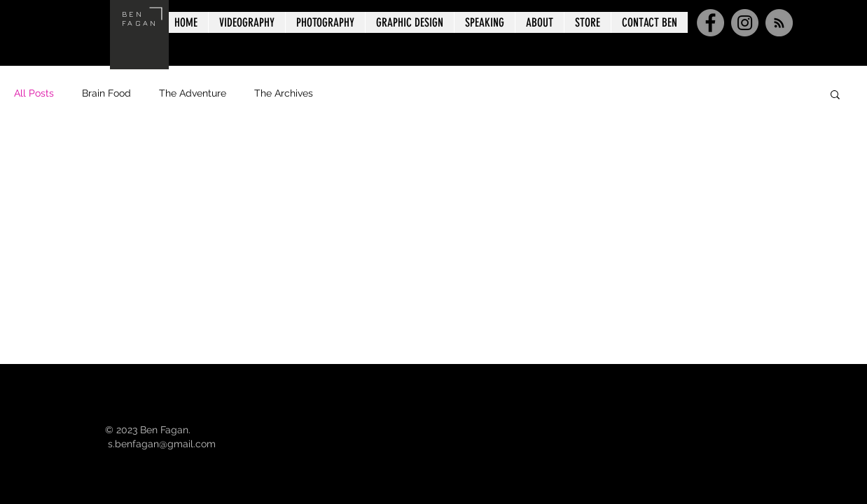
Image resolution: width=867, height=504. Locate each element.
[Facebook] (710, 23)
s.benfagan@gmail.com (162, 444)
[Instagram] (745, 23)
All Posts (34, 93)
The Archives (284, 93)
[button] (835, 96)
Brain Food (106, 93)
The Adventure (193, 93)
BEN (133, 14)
